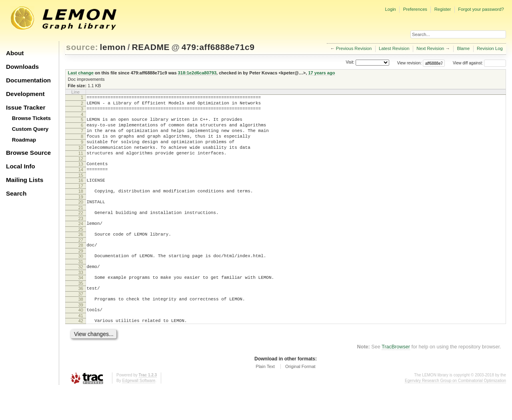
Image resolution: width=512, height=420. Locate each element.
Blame (463, 48)
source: (82, 47)
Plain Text (265, 398)
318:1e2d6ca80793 (197, 73)
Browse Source (28, 153)
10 (81, 157)
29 (81, 274)
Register (443, 9)
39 (81, 334)
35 (81, 310)
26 (81, 255)
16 (81, 195)
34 (81, 303)
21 (81, 226)
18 (81, 207)
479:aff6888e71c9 (218, 47)
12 (81, 171)
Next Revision (430, 48)
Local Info (21, 166)
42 (81, 351)
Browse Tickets (31, 118)
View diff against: (479, 63)
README (151, 47)
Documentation (28, 80)
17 (81, 202)
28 (81, 267)
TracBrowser (396, 378)
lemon (113, 47)
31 (81, 286)
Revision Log (490, 48)
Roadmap (24, 140)
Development (25, 94)
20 (81, 219)
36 (81, 315)
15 (81, 190)
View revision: (410, 63)
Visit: (350, 63)
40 (81, 339)
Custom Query (30, 129)
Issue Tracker (26, 107)
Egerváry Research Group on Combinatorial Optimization (455, 412)
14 (81, 183)
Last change (81, 73)
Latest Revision (394, 48)
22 (81, 231)
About (15, 53)
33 (81, 298)
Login (390, 9)
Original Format (300, 398)
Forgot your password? (481, 9)
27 (81, 262)
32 (81, 291)
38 (81, 327)
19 (81, 214)
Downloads (22, 67)
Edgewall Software (139, 412)
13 (81, 176)
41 (81, 346)
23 (81, 238)
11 (81, 164)
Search (16, 193)
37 (81, 322)
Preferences (415, 9)
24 (81, 243)
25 (81, 250)
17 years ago (321, 73)
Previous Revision (354, 48)
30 (81, 279)
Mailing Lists (25, 180)
